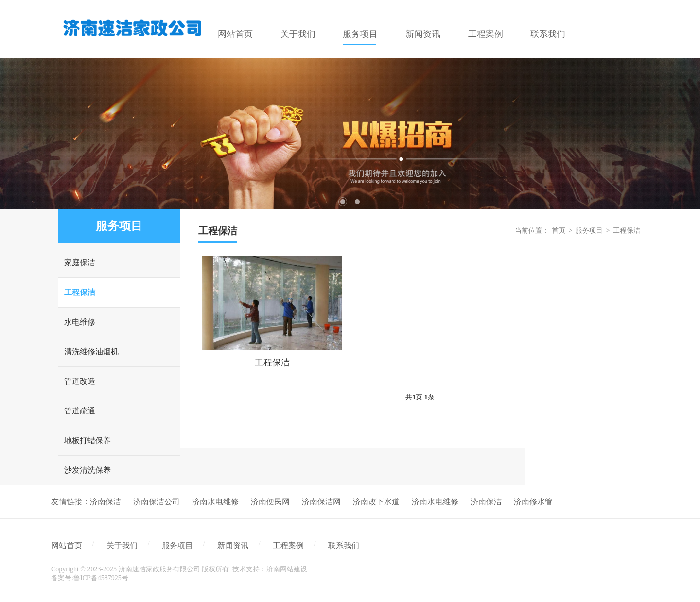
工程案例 (288, 545)
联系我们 (344, 545)
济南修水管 (533, 502)
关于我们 (122, 545)
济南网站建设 (287, 569)
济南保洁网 (321, 502)
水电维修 (80, 322)
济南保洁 (105, 502)
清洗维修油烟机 (91, 352)
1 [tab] (343, 202)
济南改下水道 (376, 502)
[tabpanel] (350, 134)
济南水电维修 (215, 502)
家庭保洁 (80, 263)
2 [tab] (357, 202)
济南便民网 (270, 502)
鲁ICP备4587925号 (101, 578)
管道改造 (80, 381)
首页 (559, 231)
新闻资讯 (233, 545)
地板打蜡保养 (87, 440)
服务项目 (589, 231)
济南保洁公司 (157, 502)
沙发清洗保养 (87, 470)
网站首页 (67, 545)
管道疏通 (80, 411)
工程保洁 (80, 292)
